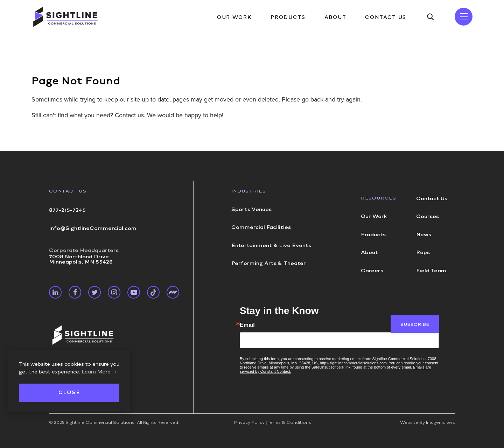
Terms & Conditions (289, 422)
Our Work (234, 17)
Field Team (431, 271)
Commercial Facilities (261, 227)
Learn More (96, 372)
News (424, 234)
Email (247, 325)
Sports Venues (251, 209)
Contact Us (386, 17)
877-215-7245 (67, 210)
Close (69, 393)
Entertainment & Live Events (271, 245)
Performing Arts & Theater (269, 263)
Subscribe (415, 324)
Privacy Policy (249, 422)
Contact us (129, 115)
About (335, 17)
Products (288, 17)
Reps (423, 252)
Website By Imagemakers (428, 422)
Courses (428, 216)
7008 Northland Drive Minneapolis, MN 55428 (84, 256)
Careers (372, 271)
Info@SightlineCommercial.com (93, 228)
